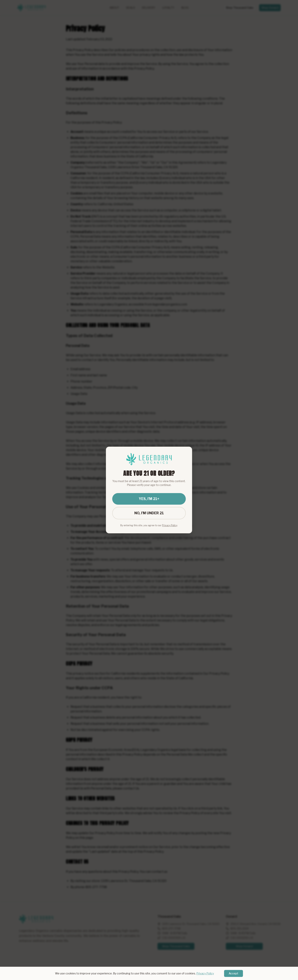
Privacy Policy (205, 973)
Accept (234, 973)
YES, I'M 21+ (149, 499)
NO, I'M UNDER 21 (149, 513)
